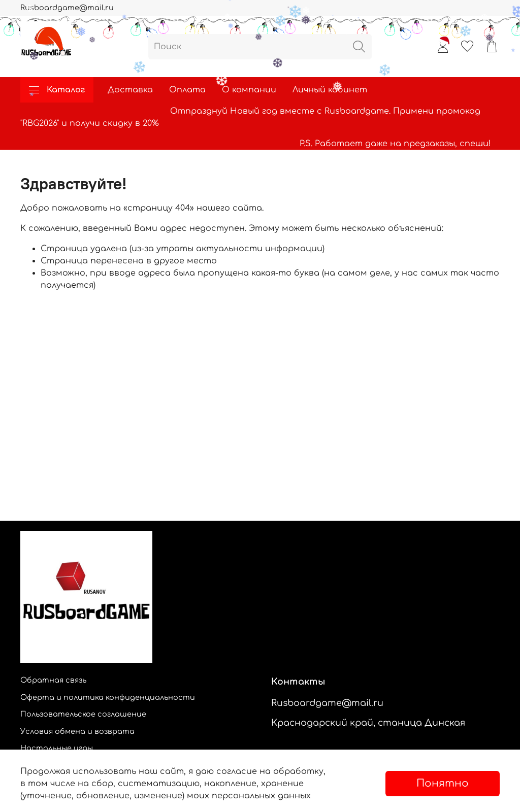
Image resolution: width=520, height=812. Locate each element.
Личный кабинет (330, 90)
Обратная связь (53, 680)
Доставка (130, 90)
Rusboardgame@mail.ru (67, 8)
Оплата (187, 90)
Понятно (443, 783)
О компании (249, 90)
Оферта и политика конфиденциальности (108, 697)
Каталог (57, 90)
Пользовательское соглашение (83, 714)
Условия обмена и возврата (77, 731)
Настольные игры (57, 748)
